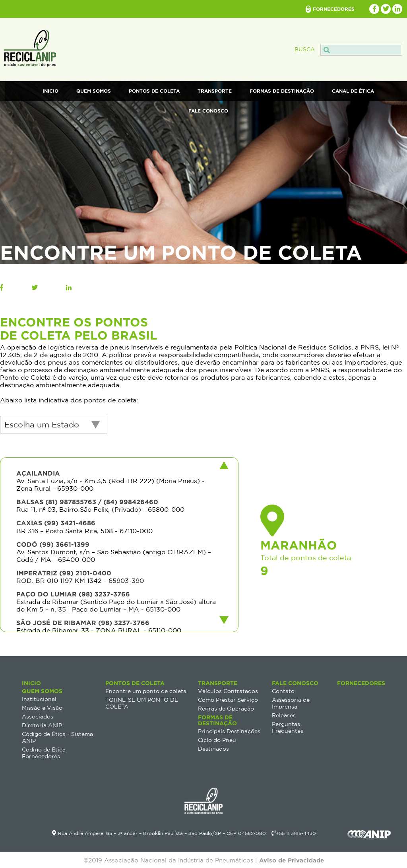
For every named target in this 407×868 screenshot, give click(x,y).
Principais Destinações (229, 731)
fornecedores (334, 9)
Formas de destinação (282, 91)
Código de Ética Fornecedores (44, 753)
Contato (283, 691)
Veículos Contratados (228, 691)
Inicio (50, 91)
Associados (38, 717)
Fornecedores (361, 683)
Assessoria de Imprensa (291, 703)
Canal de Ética (353, 91)
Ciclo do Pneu (217, 740)
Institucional (39, 699)
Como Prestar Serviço (228, 700)
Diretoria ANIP (42, 725)
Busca (348, 49)
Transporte (215, 91)
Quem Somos (94, 91)
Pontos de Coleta (154, 91)
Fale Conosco (208, 111)
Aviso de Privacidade (292, 860)
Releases (284, 715)
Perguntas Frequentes (288, 727)
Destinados (213, 749)
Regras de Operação (226, 709)
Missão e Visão (42, 708)
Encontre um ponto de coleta (146, 691)
